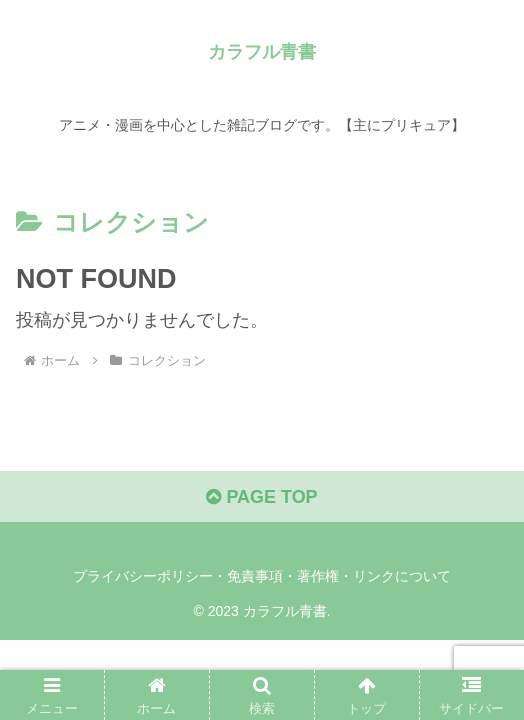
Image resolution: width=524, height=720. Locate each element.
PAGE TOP (261, 497)
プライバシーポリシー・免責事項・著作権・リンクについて (262, 576)
